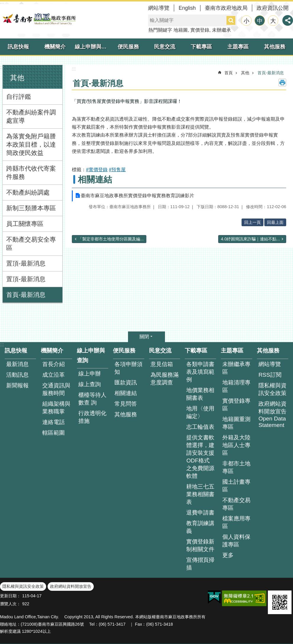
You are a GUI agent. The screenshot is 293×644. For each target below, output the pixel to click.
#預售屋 (117, 170)
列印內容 (282, 82)
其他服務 (275, 47)
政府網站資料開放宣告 (71, 586)
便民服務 (128, 47)
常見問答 (126, 404)
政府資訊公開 (273, 8)
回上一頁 (252, 222)
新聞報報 (17, 385)
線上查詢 (90, 384)
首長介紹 (54, 364)
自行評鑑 (19, 97)
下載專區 (201, 47)
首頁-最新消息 (26, 295)
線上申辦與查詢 (92, 47)
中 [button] (260, 21)
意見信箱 (162, 364)
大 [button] (273, 21)
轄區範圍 (54, 433)
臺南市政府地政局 (226, 8)
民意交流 (165, 47)
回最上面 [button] (275, 222)
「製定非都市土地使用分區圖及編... (111, 239)
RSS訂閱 (270, 375)
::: (2, 67)
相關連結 (95, 179)
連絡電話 (54, 422)
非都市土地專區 (236, 467)
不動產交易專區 (236, 504)
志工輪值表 (200, 427)
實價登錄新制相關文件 (200, 545)
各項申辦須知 (128, 368)
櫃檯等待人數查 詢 (92, 399)
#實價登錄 (97, 170)
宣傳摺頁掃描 (200, 564)
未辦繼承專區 (236, 368)
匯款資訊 (126, 382)
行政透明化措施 (92, 417)
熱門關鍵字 (160, 30)
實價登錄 (200, 30)
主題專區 (238, 47)
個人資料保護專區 (236, 541)
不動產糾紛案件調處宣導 (31, 116)
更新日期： (10, 596)
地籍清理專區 (236, 386)
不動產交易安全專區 (31, 243)
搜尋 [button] (231, 20)
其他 (17, 78)
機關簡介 (55, 47)
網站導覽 (159, 8)
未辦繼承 (221, 30)
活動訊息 (17, 375)
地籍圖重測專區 (236, 423)
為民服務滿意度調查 (165, 379)
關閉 (144, 337)
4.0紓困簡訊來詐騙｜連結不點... (250, 239)
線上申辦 (90, 374)
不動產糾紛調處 (28, 192)
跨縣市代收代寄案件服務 (31, 173)
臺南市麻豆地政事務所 (38, 19)
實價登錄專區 (236, 405)
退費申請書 (200, 513)
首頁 (229, 73)
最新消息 (17, 364)
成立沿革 (54, 375)
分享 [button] (288, 20)
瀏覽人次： (10, 604)
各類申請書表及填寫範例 (200, 372)
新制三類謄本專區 (31, 208)
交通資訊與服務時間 (56, 389)
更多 (228, 555)
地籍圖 (181, 30)
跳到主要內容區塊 (3, 3)
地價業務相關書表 (200, 394)
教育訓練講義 (200, 527)
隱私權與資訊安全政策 (272, 389)
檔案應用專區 (236, 522)
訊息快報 (18, 47)
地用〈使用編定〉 (200, 412)
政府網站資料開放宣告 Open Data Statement (272, 414)
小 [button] (246, 21)
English (187, 8)
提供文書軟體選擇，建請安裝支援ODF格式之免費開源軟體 (200, 457)
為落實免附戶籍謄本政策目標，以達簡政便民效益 (31, 144)
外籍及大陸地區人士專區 (236, 445)
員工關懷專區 (25, 224)
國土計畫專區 (236, 486)
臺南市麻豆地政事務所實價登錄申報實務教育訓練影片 (137, 196)
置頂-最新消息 (26, 263)
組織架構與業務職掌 (56, 408)
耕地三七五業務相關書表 (200, 494)
